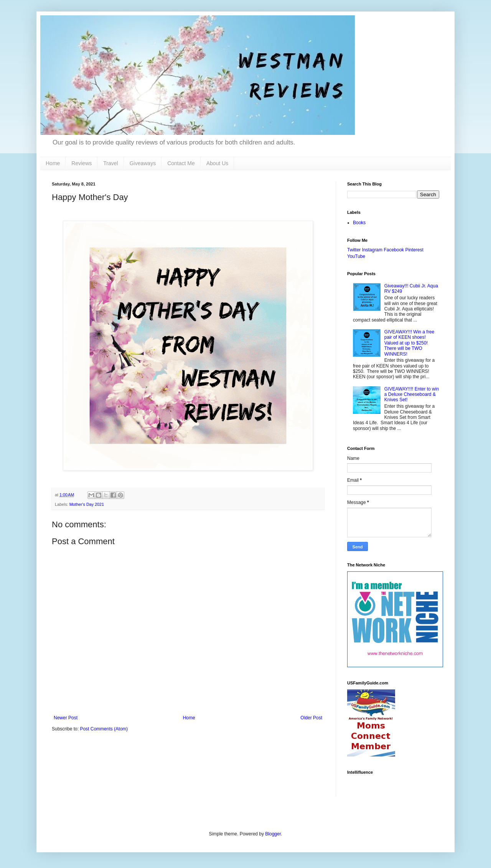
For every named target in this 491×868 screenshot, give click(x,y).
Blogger (273, 834)
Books (359, 223)
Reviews (82, 163)
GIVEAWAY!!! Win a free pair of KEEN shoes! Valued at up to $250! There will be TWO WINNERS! (409, 343)
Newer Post (66, 718)
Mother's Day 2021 (87, 504)
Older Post (311, 718)
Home (53, 163)
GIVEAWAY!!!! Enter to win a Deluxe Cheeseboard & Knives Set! (412, 395)
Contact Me (181, 163)
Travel (110, 163)
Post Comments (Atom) (104, 729)
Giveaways (143, 163)
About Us (217, 163)
